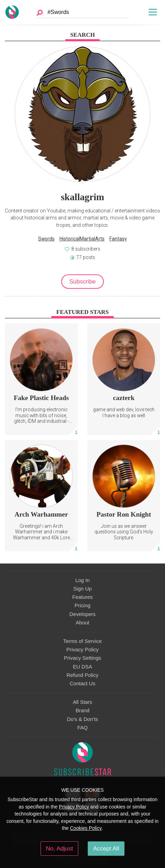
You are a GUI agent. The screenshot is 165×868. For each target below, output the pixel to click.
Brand (82, 710)
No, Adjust (59, 849)
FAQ (82, 728)
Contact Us (82, 684)
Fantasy (118, 239)
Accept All (106, 849)
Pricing (82, 605)
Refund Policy (82, 675)
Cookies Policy (86, 828)
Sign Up (83, 589)
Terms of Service (82, 641)
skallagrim (82, 197)
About (83, 623)
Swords (46, 239)
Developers (82, 614)
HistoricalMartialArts (82, 239)
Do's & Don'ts (83, 719)
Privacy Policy (82, 650)
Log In (82, 580)
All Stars (82, 702)
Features (83, 597)
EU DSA (82, 667)
